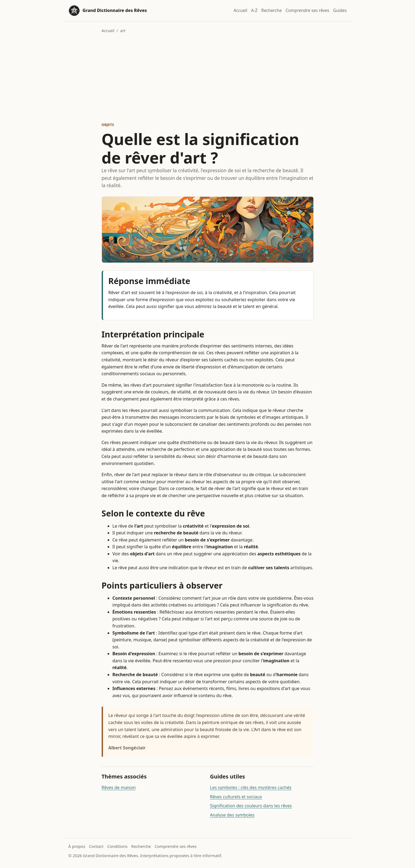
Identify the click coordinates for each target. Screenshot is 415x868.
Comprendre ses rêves (308, 10)
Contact (96, 846)
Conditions (117, 846)
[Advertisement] (208, 78)
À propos (77, 846)
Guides (340, 10)
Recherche (271, 10)
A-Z (254, 10)
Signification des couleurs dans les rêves (251, 806)
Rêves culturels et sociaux (236, 797)
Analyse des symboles (232, 815)
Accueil (240, 10)
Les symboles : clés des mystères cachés (251, 787)
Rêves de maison (119, 787)
